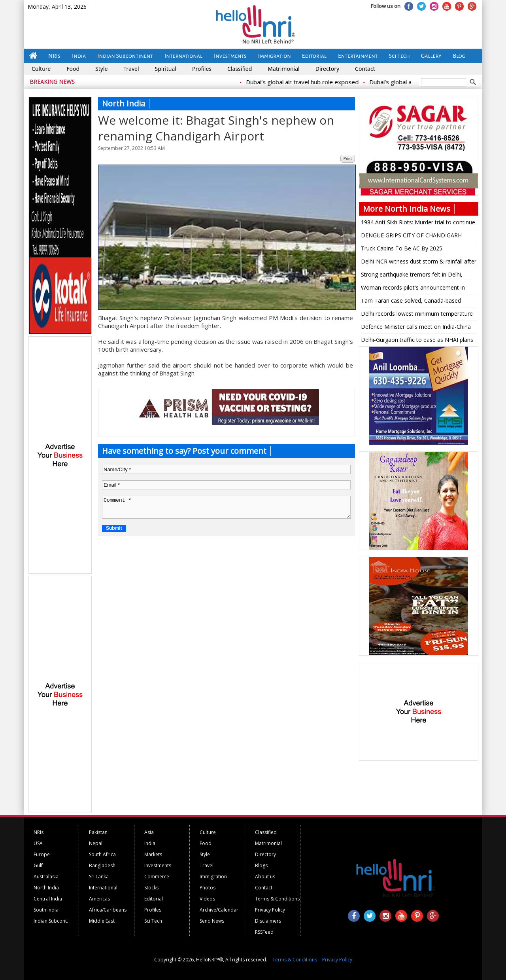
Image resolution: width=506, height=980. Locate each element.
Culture (41, 69)
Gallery (431, 56)
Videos (207, 899)
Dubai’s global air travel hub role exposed (308, 82)
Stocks (151, 888)
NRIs (54, 56)
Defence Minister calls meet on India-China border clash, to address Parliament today (416, 328)
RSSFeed (264, 932)
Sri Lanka (99, 877)
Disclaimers (268, 921)
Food (73, 69)
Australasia (46, 877)
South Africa (102, 854)
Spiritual (166, 69)
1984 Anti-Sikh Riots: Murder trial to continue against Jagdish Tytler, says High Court (418, 224)
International (183, 56)
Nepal (96, 843)
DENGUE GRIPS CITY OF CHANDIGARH (411, 235)
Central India (48, 899)
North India (46, 888)
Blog (459, 56)
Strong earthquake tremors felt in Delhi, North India (412, 276)
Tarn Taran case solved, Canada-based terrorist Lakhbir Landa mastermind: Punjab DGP (416, 302)
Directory (327, 69)
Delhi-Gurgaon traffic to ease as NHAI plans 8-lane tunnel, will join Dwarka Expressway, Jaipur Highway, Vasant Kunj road (417, 341)
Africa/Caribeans (108, 910)
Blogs (261, 865)
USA (38, 843)
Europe (42, 854)
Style (101, 69)
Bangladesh (102, 865)
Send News (212, 921)
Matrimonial (283, 69)
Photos (208, 888)
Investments (230, 56)
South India (46, 910)
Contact (365, 69)
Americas (99, 899)
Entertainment (358, 56)
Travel (131, 69)
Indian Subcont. (51, 921)
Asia (149, 832)
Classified (240, 69)
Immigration (275, 56)
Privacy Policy (270, 910)
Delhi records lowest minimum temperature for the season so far (417, 315)
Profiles (202, 69)
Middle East (102, 921)
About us (265, 877)
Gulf (38, 865)
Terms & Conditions (277, 899)
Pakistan (98, 832)
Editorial (314, 56)
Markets (153, 854)
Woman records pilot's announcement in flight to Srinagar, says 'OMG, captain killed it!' (415, 289)
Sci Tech (399, 56)
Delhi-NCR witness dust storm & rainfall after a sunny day (419, 263)
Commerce (157, 877)
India (79, 56)
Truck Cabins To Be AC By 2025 (402, 248)
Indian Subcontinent (125, 56)
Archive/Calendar (219, 910)
